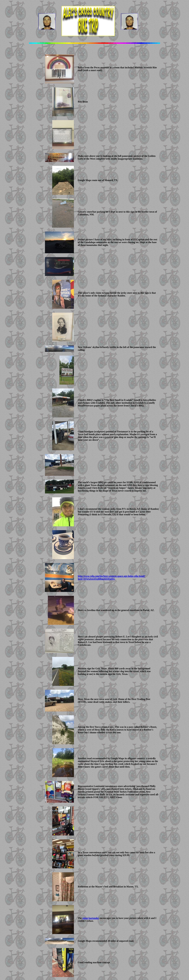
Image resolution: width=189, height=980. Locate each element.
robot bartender (91, 918)
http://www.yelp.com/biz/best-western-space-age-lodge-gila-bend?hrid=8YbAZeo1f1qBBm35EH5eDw (111, 577)
